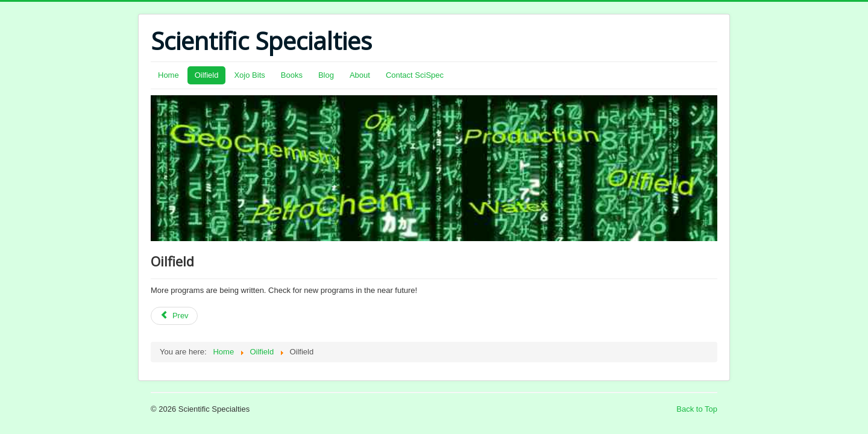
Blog (326, 75)
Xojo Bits (249, 75)
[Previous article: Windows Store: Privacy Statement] (174, 316)
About (360, 75)
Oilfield (207, 75)
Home (168, 75)
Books (292, 75)
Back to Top (697, 409)
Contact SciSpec (415, 75)
